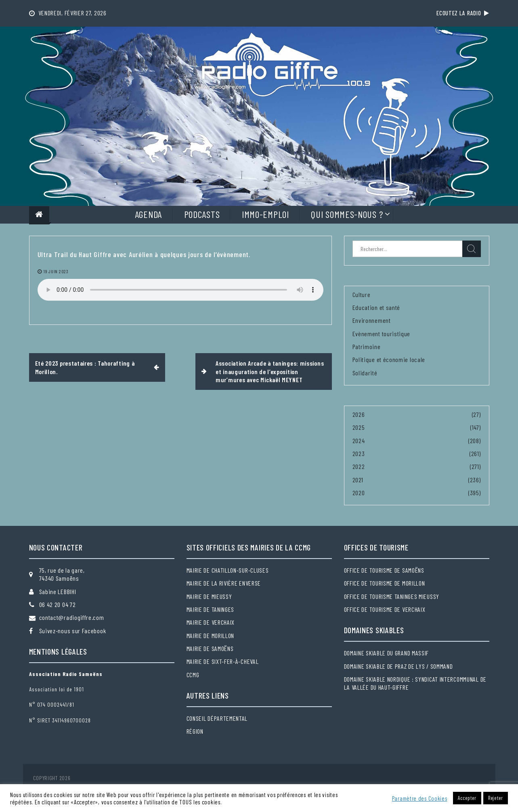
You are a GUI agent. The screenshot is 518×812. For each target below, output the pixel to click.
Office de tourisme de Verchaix (385, 609)
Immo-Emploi (265, 214)
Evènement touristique (382, 334)
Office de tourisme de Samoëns (384, 570)
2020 (359, 493)
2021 (358, 480)
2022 (359, 466)
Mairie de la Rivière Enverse (224, 583)
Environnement (372, 320)
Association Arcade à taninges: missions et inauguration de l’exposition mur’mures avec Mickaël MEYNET (270, 371)
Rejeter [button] (496, 798)
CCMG (193, 675)
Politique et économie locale (389, 359)
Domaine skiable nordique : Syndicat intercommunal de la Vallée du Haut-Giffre (415, 683)
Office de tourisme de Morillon (385, 583)
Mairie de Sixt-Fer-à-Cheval (223, 661)
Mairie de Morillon (211, 635)
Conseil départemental (217, 718)
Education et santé (376, 307)
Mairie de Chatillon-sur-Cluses (228, 570)
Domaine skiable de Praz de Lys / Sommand (398, 666)
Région (195, 731)
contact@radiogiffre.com (72, 617)
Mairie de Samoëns (210, 648)
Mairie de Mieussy (209, 596)
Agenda (148, 214)
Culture (362, 294)
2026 (359, 414)
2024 (359, 441)
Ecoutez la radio (463, 13)
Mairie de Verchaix (211, 622)
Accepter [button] (467, 798)
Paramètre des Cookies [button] (420, 798)
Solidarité (365, 373)
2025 (359, 427)
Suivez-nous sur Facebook (73, 631)
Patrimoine (367, 346)
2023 (359, 453)
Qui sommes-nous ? (347, 214)
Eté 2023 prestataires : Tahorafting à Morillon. (85, 367)
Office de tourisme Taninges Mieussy (392, 596)
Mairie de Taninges (211, 609)
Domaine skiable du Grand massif (387, 653)
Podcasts (202, 214)
